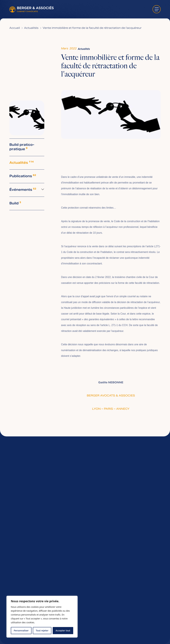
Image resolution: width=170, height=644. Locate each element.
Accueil (15, 28)
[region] (42, 617)
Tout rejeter (42, 630)
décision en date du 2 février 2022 (92, 277)
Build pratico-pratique (22, 147)
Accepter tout (63, 630)
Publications (23, 176)
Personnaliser (21, 630)
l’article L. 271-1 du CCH (114, 325)
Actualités (31, 28)
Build (15, 203)
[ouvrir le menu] (157, 9)
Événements (23, 190)
